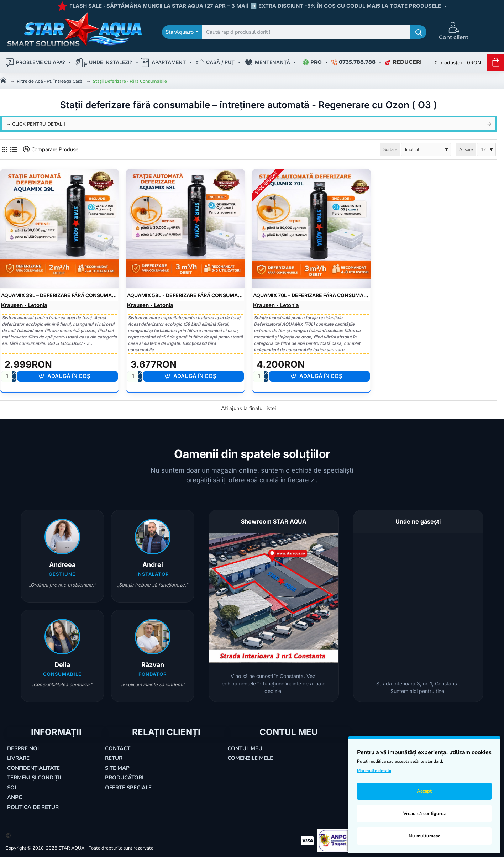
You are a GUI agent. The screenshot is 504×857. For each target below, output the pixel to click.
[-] (14, 379)
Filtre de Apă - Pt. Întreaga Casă (50, 81)
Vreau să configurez (424, 814)
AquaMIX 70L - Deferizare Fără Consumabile (311, 295)
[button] (67, 376)
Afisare (466, 149)
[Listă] (13, 149)
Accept (424, 791)
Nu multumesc (424, 836)
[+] (14, 374)
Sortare (390, 149)
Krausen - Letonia (24, 305)
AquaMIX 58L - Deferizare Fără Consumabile (185, 295)
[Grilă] (4, 149)
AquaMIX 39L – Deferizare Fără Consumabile (59, 295)
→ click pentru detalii (36, 124)
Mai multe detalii (374, 771)
